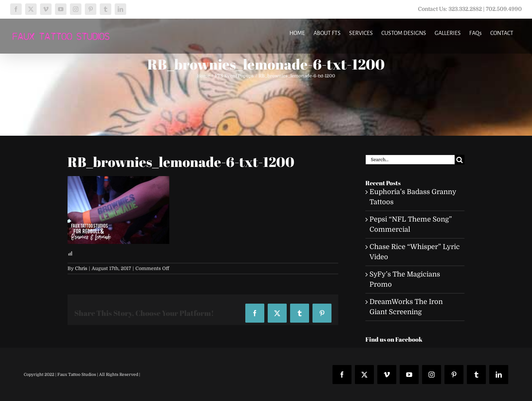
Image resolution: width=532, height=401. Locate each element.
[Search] (460, 160)
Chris (81, 268)
